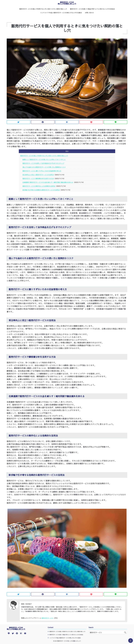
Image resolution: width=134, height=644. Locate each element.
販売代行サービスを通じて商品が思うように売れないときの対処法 (92, 9)
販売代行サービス (47, 618)
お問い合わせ (89, 13)
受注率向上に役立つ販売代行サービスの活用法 (38, 175)
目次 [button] (67, 151)
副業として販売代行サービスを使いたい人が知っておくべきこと (44, 159)
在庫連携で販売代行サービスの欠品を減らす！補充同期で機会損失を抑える (48, 182)
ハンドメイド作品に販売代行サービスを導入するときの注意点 (61, 13)
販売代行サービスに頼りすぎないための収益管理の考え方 (42, 171)
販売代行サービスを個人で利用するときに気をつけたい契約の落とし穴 (43, 9)
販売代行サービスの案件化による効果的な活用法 (39, 186)
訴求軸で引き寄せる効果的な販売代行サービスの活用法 (41, 190)
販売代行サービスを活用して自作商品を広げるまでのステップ (43, 163)
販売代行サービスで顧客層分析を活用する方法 (38, 178)
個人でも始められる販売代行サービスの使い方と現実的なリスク (44, 167)
